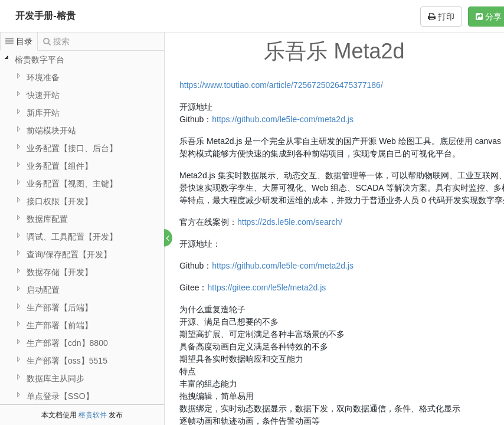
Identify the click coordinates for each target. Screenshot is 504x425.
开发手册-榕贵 (45, 16)
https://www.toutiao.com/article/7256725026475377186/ (282, 85)
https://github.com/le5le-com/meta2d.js (283, 119)
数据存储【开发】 (60, 272)
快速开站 (43, 95)
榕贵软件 (93, 415)
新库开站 (43, 113)
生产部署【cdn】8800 (67, 343)
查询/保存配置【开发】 (69, 254)
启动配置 (43, 290)
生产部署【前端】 (60, 325)
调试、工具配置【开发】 (72, 237)
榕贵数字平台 (40, 60)
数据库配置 (47, 219)
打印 (441, 17)
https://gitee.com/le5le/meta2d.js (267, 287)
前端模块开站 (51, 130)
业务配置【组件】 (60, 166)
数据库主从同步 (55, 378)
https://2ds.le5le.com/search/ (290, 222)
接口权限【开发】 (60, 201)
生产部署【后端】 (60, 308)
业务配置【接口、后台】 (72, 148)
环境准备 (43, 77)
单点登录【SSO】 (60, 396)
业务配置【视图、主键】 (72, 184)
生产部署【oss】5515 (67, 361)
